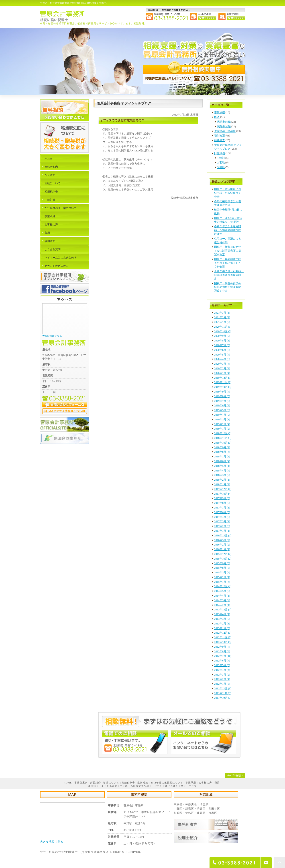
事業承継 (220, 112)
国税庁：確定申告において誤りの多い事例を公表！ (228, 193)
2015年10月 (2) (223, 559)
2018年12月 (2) (223, 433)
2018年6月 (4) (222, 461)
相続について (53, 183)
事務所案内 (51, 167)
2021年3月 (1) (222, 313)
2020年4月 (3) (222, 359)
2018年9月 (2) (222, 447)
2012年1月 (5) (222, 684)
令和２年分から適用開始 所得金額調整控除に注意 (228, 230)
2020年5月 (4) (222, 355)
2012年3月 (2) (222, 675)
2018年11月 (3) (223, 438)
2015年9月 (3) (222, 563)
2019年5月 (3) (222, 410)
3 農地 (221, 167)
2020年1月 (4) (222, 373)
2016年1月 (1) (222, 549)
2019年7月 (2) (222, 401)
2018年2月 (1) (222, 480)
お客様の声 (51, 225)
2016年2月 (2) (222, 545)
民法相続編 (224, 122)
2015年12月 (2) (223, 554)
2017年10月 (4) (223, 494)
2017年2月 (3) (222, 526)
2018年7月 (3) (222, 457)
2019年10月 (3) (223, 387)
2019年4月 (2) (222, 415)
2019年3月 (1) (222, 420)
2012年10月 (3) (223, 642)
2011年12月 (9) (223, 688)
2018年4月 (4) (222, 471)
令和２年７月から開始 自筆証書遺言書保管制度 (229, 275)
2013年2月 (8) (222, 624)
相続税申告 (51, 192)
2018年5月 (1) (222, 466)
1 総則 (221, 158)
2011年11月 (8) (223, 693)
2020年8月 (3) (222, 341)
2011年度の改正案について (61, 208)
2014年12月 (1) (223, 586)
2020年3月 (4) (222, 364)
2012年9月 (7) (222, 647)
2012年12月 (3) (223, 633)
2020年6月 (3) (222, 350)
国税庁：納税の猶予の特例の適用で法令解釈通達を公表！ (228, 287)
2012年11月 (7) (223, 637)
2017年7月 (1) (222, 508)
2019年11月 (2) (223, 382)
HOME (48, 159)
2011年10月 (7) (223, 698)
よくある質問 (53, 249)
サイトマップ (189, 786)
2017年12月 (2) (223, 489)
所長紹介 (50, 175)
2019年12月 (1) (223, 378)
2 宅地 (221, 163)
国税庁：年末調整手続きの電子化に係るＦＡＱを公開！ (228, 263)
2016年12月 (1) (223, 535)
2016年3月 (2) (222, 540)
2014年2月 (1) (222, 605)
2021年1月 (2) (222, 322)
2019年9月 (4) (222, 392)
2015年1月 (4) (222, 582)
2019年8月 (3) (222, 396)
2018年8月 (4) (222, 452)
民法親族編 (224, 126)
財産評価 (220, 153)
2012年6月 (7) (222, 661)
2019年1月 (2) (222, 429)
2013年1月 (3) (222, 628)
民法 (217, 117)
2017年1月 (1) (222, 531)
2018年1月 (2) (222, 484)
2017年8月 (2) (222, 503)
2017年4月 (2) (222, 517)
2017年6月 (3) (222, 512)
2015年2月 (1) (222, 577)
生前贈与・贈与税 (225, 131)
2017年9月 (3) (222, 498)
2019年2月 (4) (222, 424)
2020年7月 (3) (222, 345)
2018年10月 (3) (223, 443)
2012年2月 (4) (222, 679)
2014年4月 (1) (222, 596)
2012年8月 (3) (222, 651)
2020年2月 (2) (222, 368)
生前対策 (50, 200)
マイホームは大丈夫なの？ (61, 258)
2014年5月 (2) (222, 591)
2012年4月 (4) (222, 670)
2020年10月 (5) (223, 331)
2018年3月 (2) (222, 475)
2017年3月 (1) (222, 521)
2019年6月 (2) (222, 405)
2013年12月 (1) (223, 610)
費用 (47, 233)
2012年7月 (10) (223, 656)
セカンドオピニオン (57, 266)
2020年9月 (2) (222, 336)
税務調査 (220, 140)
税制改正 (220, 136)
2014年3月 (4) (222, 600)
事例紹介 (50, 241)
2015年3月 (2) (222, 572)
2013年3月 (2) (222, 619)
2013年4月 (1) (222, 614)
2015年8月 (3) (222, 568)
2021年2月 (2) (222, 317)
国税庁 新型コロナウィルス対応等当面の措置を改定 (228, 251)
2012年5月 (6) (222, 665)
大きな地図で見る (52, 336)
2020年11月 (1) (223, 327)
